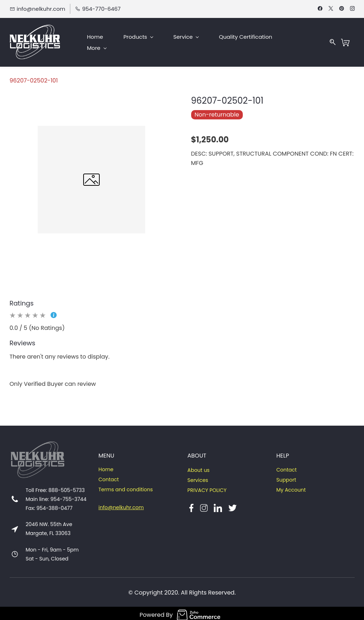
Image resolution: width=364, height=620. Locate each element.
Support (286, 477)
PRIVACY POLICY (207, 487)
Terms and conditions (126, 487)
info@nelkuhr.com (121, 505)
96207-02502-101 (34, 77)
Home (106, 467)
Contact (109, 477)
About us (198, 467)
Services (198, 477)
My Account (291, 487)
